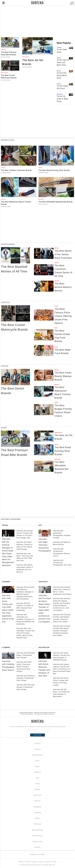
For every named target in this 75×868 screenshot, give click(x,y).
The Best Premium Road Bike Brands (9, 53)
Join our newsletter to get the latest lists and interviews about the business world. (37, 726)
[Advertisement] (37, 22)
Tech (38, 778)
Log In (72, 2)
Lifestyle (37, 749)
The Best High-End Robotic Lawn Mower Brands (63, 62)
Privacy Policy (38, 836)
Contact (37, 847)
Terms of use (37, 841)
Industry (37, 772)
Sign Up (72, 4)
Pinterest (37, 824)
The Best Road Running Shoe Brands (54, 170)
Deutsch (28, 862)
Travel (37, 784)
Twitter (38, 818)
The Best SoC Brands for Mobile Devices (62, 99)
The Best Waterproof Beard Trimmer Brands (16, 203)
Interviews (38, 795)
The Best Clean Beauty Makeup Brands (62, 75)
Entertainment (37, 755)
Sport (37, 761)
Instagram (38, 807)
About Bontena (37, 830)
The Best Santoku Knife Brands (62, 87)
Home (37, 766)
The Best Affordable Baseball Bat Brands (56, 202)
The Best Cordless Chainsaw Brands (16, 170)
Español (34, 862)
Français (41, 862)
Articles (38, 801)
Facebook (38, 812)
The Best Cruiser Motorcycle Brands (9, 77)
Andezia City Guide (38, 854)
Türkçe (54, 862)
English (21, 862)
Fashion (37, 743)
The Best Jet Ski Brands (33, 62)
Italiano (48, 862)
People (37, 789)
